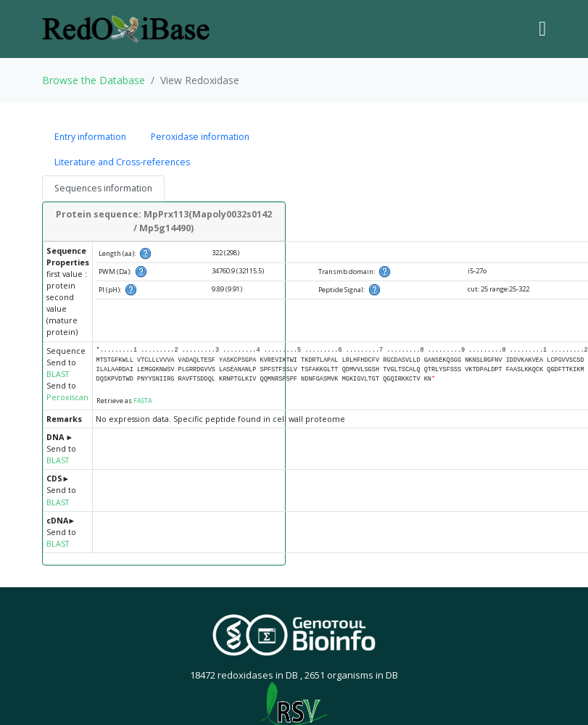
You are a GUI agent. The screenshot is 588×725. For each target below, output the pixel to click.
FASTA (143, 401)
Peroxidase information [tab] (200, 137)
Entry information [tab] (90, 137)
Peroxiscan (67, 397)
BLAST (58, 374)
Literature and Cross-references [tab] (122, 162)
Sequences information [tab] (103, 188)
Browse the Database (94, 80)
